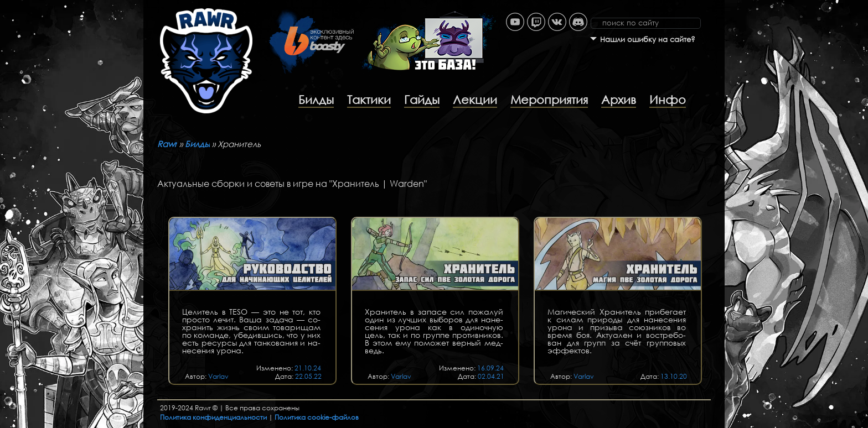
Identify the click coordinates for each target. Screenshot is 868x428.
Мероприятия (549, 100)
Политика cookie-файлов (317, 417)
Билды (316, 100)
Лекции (475, 100)
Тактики (369, 100)
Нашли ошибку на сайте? (648, 40)
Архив (619, 100)
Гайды (422, 100)
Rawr (167, 144)
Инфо (668, 100)
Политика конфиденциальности (213, 417)
